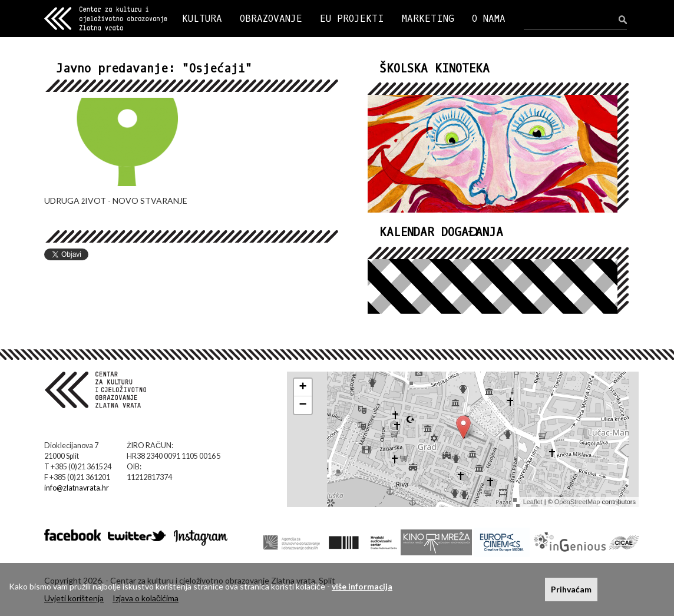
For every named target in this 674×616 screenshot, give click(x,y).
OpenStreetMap (577, 502)
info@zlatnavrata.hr (77, 488)
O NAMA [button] (489, 19)
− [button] (303, 405)
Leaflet (533, 502)
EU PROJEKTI (352, 19)
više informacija (362, 586)
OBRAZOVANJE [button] (271, 19)
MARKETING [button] (428, 19)
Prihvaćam (571, 589)
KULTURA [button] (202, 19)
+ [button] (303, 388)
